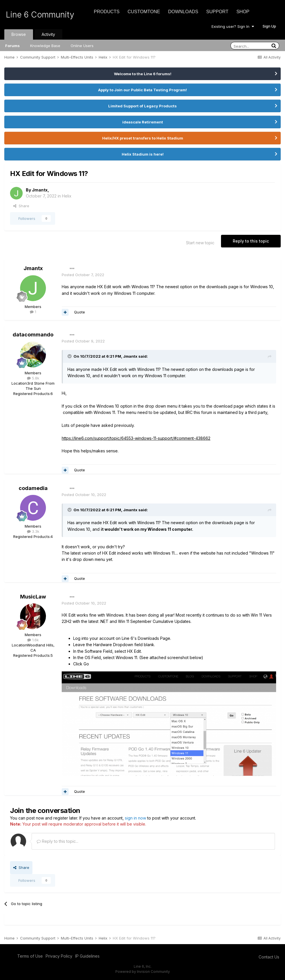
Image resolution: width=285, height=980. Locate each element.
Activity (48, 34)
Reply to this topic (251, 241)
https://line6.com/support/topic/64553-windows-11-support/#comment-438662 (136, 438)
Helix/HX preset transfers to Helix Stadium (143, 138)
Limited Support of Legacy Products (142, 106)
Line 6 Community (40, 15)
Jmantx (40, 190)
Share (21, 206)
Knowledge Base (45, 46)
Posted (83, 275)
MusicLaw (33, 597)
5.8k (33, 378)
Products (107, 12)
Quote (80, 312)
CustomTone (144, 12)
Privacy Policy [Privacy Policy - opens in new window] (59, 956)
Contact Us (269, 957)
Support (217, 12)
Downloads (183, 12)
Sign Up (269, 26)
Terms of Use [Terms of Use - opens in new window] (30, 956)
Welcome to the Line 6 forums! (143, 74)
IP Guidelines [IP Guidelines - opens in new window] (87, 956)
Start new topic (200, 243)
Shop (243, 12)
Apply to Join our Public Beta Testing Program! (142, 90)
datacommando (33, 335)
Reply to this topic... (58, 841)
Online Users (82, 46)
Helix (67, 196)
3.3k (33, 531)
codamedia (33, 488)
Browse (19, 34)
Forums (12, 46)
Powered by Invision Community (143, 972)
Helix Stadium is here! (143, 154)
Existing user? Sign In (233, 26)
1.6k (33, 640)
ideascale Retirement (143, 122)
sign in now (135, 818)
